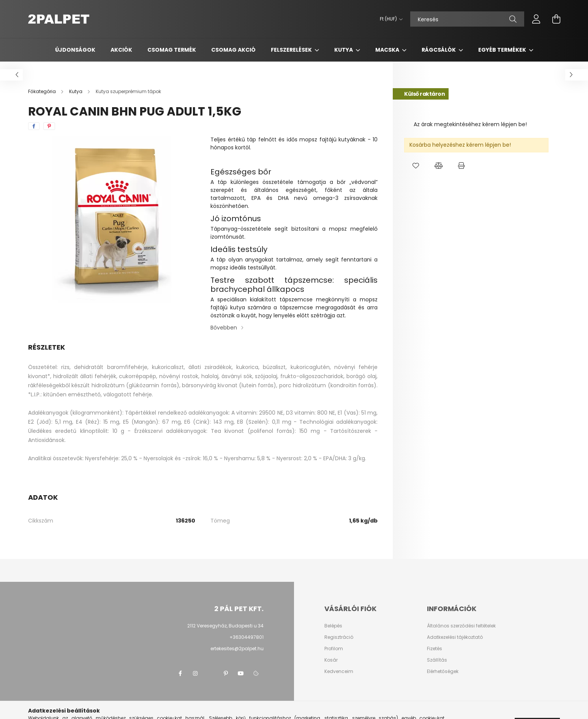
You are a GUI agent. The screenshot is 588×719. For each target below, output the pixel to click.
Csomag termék (172, 50)
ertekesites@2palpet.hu (237, 649)
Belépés (333, 626)
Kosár (331, 660)
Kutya (344, 50)
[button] (416, 166)
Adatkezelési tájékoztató (455, 637)
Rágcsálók (439, 50)
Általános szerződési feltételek (461, 626)
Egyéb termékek (503, 50)
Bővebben (224, 328)
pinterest (226, 673)
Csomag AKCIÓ (233, 50)
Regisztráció (339, 637)
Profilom (334, 649)
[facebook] (34, 126)
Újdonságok (75, 50)
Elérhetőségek (443, 671)
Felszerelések (292, 50)
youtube (241, 673)
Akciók (121, 50)
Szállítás (437, 660)
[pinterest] (49, 126)
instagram (195, 673)
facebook (180, 673)
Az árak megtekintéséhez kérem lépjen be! (470, 124)
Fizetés (435, 649)
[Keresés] (467, 19)
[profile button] (536, 19)
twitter (210, 673)
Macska (388, 50)
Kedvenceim (339, 671)
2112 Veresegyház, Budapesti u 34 (225, 626)
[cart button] (556, 19)
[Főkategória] (43, 91)
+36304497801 (247, 637)
